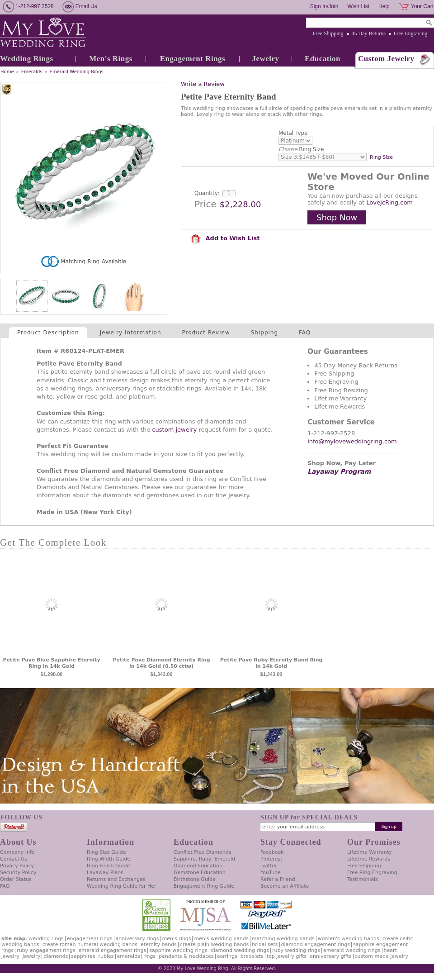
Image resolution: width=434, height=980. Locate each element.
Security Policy (18, 873)
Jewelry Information (131, 333)
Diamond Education (198, 866)
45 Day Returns (369, 33)
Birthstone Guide (195, 879)
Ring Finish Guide (108, 866)
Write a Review (203, 84)
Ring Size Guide (106, 852)
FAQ (305, 333)
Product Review (206, 333)
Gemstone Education (200, 873)
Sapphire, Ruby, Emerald (204, 859)
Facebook (272, 852)
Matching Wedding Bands (283, 939)
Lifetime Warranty (369, 852)
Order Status (16, 879)
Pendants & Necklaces (186, 956)
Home (7, 72)
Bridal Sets (265, 944)
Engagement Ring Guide (204, 886)
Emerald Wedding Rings (77, 72)
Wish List (358, 6)
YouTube (271, 873)
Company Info (17, 852)
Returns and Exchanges (116, 879)
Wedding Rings (27, 59)
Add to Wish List (225, 238)
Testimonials (363, 879)
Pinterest (271, 859)
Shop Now (337, 217)
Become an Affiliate (285, 886)
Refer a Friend (278, 879)
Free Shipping (328, 33)
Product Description (48, 333)
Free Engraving (410, 33)
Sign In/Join (324, 6)
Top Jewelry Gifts (287, 956)
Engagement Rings (193, 59)
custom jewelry (174, 430)
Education (323, 59)
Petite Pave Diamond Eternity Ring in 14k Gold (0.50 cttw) (161, 663)
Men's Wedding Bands (221, 939)
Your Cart (422, 6)
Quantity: (207, 193)
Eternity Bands (159, 944)
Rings (149, 956)
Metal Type (293, 133)
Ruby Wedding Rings (296, 950)
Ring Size (301, 149)
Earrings (227, 956)
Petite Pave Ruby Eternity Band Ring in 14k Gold (271, 663)
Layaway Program (339, 471)
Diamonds (56, 956)
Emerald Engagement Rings (113, 950)
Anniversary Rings (137, 939)
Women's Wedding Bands (349, 939)
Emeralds (32, 72)
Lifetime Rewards (369, 859)
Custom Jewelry (386, 59)
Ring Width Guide (108, 859)
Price (205, 204)
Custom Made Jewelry (382, 956)
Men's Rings (111, 59)
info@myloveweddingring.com (352, 441)
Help (384, 6)
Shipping (264, 333)
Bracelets (252, 956)
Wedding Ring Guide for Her (122, 886)
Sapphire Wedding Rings (178, 950)
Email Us (86, 6)
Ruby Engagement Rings (46, 950)
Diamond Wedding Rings (240, 950)
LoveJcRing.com (389, 202)
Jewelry (265, 59)
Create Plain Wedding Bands (214, 944)
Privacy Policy (17, 866)
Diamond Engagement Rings (316, 944)
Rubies (106, 956)
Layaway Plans (105, 873)
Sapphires (83, 956)
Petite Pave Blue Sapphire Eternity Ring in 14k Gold (51, 663)
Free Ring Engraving (372, 873)
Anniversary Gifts (330, 956)
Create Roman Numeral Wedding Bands (90, 944)
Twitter (269, 866)
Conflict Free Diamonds (202, 852)
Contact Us (14, 859)
